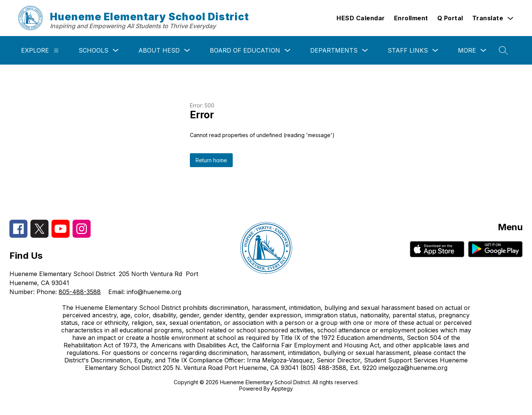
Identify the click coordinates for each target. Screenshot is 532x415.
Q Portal (450, 18)
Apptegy (282, 389)
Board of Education (245, 50)
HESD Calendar (361, 18)
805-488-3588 (80, 292)
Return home (211, 160)
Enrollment (411, 18)
